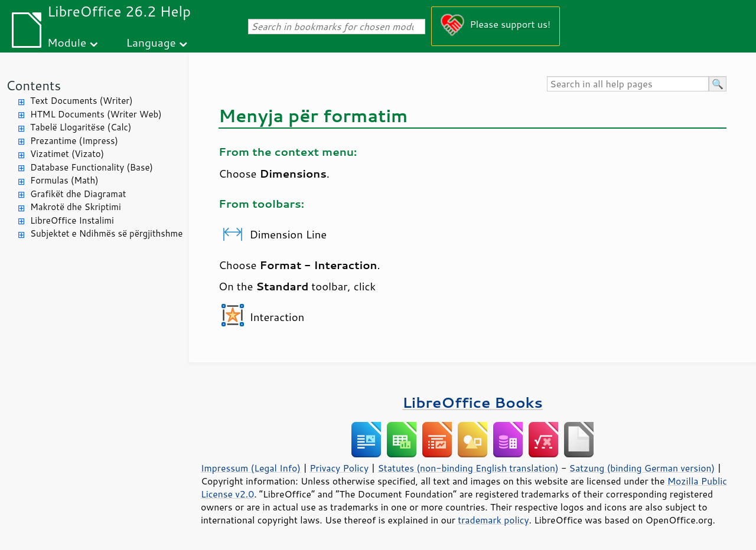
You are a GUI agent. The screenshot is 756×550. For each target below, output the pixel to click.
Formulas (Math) (64, 180)
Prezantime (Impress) (74, 141)
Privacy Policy (339, 468)
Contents (33, 85)
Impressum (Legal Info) (251, 468)
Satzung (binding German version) (642, 468)
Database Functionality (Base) (92, 167)
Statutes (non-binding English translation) (468, 468)
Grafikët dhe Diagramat (78, 194)
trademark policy (493, 520)
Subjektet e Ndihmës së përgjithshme (106, 233)
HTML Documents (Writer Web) (96, 114)
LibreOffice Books (472, 402)
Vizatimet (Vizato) (67, 154)
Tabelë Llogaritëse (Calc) (81, 127)
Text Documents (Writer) (82, 101)
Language (151, 42)
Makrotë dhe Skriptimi (76, 207)
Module (67, 42)
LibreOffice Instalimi (72, 220)
